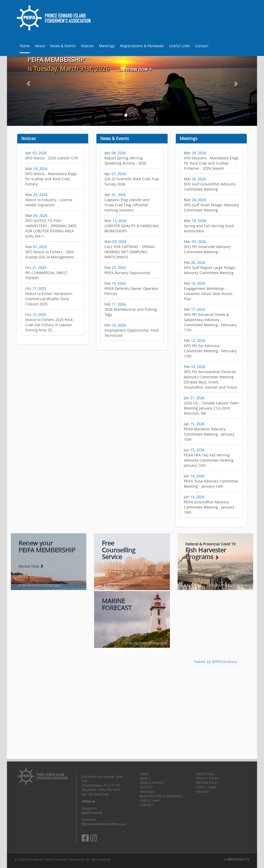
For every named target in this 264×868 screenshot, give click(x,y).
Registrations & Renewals (142, 46)
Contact (202, 46)
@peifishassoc (92, 813)
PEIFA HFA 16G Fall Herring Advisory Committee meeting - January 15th (210, 458)
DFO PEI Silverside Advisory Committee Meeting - (207, 247)
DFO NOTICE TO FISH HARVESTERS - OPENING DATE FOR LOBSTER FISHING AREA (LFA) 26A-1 (51, 226)
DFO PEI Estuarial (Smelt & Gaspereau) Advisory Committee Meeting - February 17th (210, 320)
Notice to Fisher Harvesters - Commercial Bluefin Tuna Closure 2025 (50, 296)
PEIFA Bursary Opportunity (127, 270)
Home (25, 46)
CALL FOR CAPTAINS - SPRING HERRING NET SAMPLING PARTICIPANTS (130, 249)
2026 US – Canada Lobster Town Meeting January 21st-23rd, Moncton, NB (211, 406)
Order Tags (205, 774)
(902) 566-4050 (109, 790)
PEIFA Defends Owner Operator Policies (131, 288)
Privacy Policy (208, 778)
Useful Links (180, 46)
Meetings (107, 46)
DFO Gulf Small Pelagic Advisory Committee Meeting (211, 205)
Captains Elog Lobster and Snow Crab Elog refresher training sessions (127, 202)
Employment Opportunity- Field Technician (132, 330)
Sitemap (202, 792)
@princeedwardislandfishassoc (104, 824)
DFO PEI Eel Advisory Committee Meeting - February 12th (210, 348)
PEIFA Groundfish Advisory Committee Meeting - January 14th (209, 505)
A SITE (237, 859)
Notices (87, 46)
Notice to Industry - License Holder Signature (49, 200)
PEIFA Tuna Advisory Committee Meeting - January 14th (211, 481)
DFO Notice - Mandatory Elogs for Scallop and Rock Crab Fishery (51, 176)
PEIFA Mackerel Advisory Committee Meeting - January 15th (209, 432)
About (40, 46)
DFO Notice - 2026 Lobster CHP (52, 155)
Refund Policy (208, 783)
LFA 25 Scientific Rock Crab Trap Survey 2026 (132, 179)
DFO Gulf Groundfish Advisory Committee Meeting (210, 184)
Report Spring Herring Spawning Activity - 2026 (125, 158)
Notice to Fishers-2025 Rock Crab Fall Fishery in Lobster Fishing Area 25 (49, 322)
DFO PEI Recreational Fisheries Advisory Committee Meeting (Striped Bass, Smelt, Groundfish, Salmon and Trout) (210, 377)
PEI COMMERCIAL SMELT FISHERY (46, 273)
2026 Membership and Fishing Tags (131, 309)
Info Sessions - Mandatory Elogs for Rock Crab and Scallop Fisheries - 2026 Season (211, 161)
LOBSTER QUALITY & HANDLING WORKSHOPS (132, 226)
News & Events (63, 46)
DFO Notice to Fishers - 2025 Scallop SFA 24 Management (50, 252)
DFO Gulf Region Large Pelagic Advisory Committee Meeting (210, 268)
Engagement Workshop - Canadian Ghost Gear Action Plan (208, 291)
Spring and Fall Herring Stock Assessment (209, 226)
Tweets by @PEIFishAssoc (215, 662)
